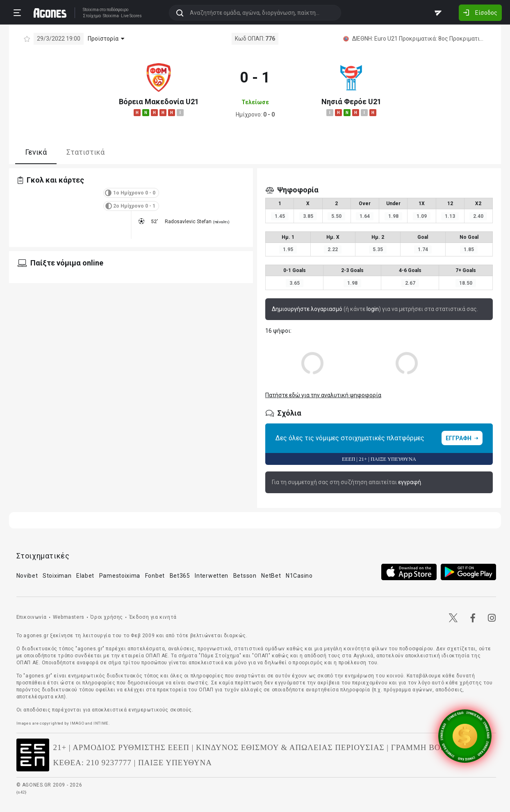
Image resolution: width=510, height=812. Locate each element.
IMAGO (77, 723)
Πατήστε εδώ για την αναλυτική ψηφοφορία (323, 395)
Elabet (85, 576)
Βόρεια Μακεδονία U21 (159, 102)
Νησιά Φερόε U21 (351, 102)
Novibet (27, 576)
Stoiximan (57, 576)
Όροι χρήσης (107, 617)
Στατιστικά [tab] (85, 152)
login (373, 309)
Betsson (245, 576)
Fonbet (155, 576)
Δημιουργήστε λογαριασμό (307, 309)
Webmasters (69, 617)
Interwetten (212, 576)
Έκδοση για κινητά (153, 617)
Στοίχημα (92, 16)
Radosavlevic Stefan (188, 222)
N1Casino (299, 576)
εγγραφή (410, 482)
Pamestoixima (120, 576)
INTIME (101, 723)
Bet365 (180, 576)
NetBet (271, 576)
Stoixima (91, 10)
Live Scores (131, 16)
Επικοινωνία (32, 617)
